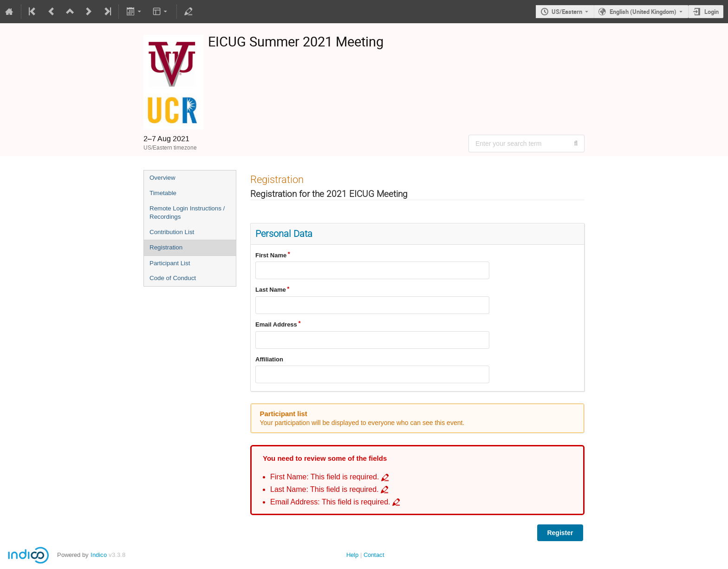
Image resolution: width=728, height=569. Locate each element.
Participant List (170, 263)
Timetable (163, 193)
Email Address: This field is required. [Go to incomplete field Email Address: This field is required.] (330, 502)
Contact (374, 555)
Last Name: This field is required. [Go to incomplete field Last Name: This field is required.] (325, 489)
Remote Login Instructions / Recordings (187, 213)
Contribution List (172, 232)
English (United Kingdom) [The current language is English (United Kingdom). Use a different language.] (643, 12)
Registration (166, 247)
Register (560, 533)
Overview (162, 178)
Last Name (271, 290)
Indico (99, 555)
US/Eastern (567, 12)
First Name (271, 255)
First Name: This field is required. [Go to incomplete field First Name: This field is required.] (325, 477)
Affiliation (269, 359)
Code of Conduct (173, 278)
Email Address (276, 324)
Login (712, 12)
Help (352, 555)
